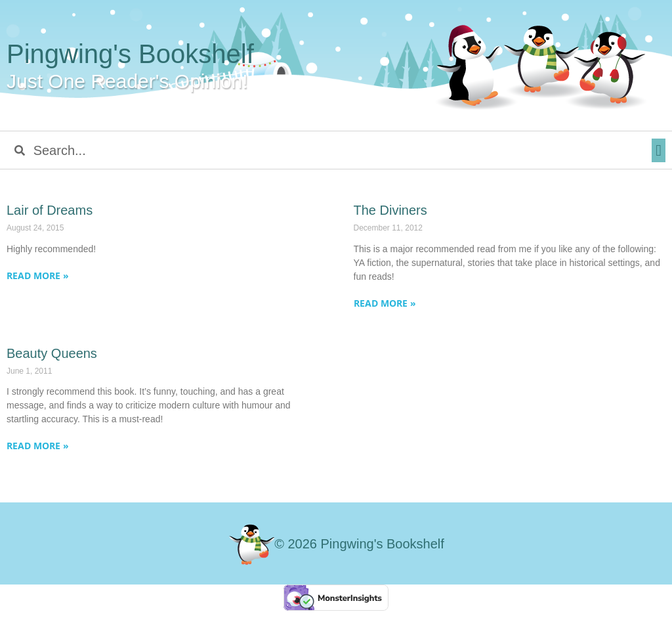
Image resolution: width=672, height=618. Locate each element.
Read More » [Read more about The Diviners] (385, 303)
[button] (659, 150)
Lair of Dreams (50, 210)
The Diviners (390, 210)
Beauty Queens (52, 353)
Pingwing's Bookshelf (130, 54)
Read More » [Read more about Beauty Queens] (38, 446)
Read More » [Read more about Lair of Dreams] (38, 276)
